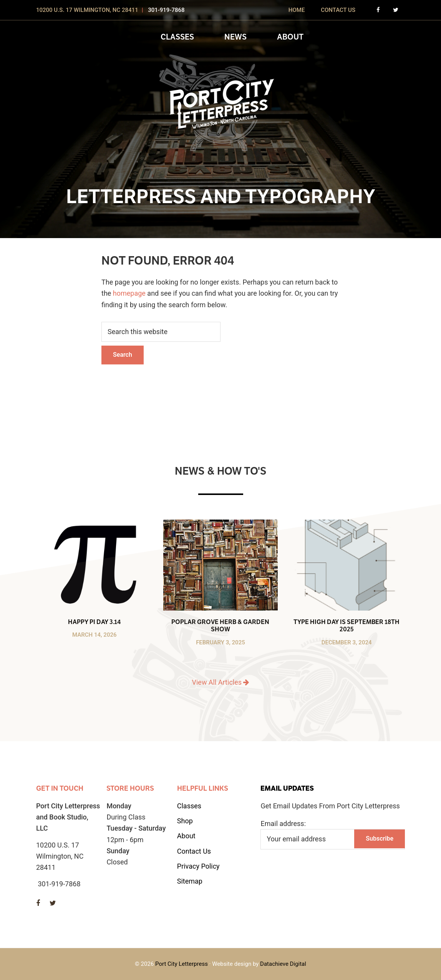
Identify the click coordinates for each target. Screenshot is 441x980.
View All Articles (221, 682)
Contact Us (338, 10)
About (186, 836)
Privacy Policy (198, 866)
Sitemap (190, 881)
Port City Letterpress (182, 964)
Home (297, 10)
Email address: (283, 824)
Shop (185, 821)
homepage (129, 293)
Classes (189, 806)
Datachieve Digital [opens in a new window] (283, 964)
